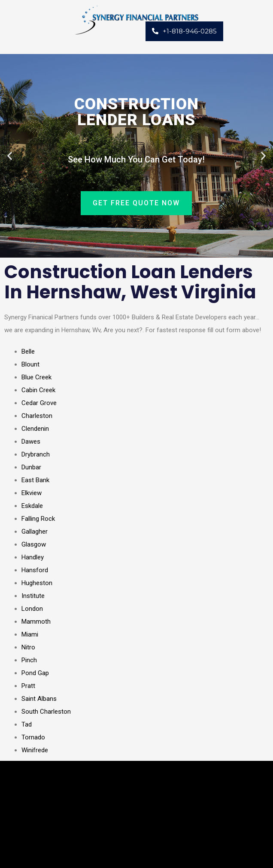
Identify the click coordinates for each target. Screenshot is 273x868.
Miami (30, 634)
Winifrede (35, 750)
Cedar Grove (39, 403)
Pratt (28, 686)
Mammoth (36, 622)
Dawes (31, 442)
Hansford (35, 570)
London (32, 609)
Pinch (29, 660)
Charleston (37, 416)
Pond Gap (35, 673)
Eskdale (32, 506)
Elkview (32, 493)
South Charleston (46, 712)
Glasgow (34, 544)
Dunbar (31, 467)
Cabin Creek (38, 390)
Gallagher (35, 532)
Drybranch (36, 454)
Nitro (28, 647)
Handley (33, 557)
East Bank (35, 480)
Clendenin (35, 429)
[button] (10, 156)
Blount (30, 364)
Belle (28, 351)
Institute (33, 596)
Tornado (33, 737)
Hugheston (37, 583)
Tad (27, 724)
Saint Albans (39, 699)
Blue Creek (36, 377)
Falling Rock (38, 519)
